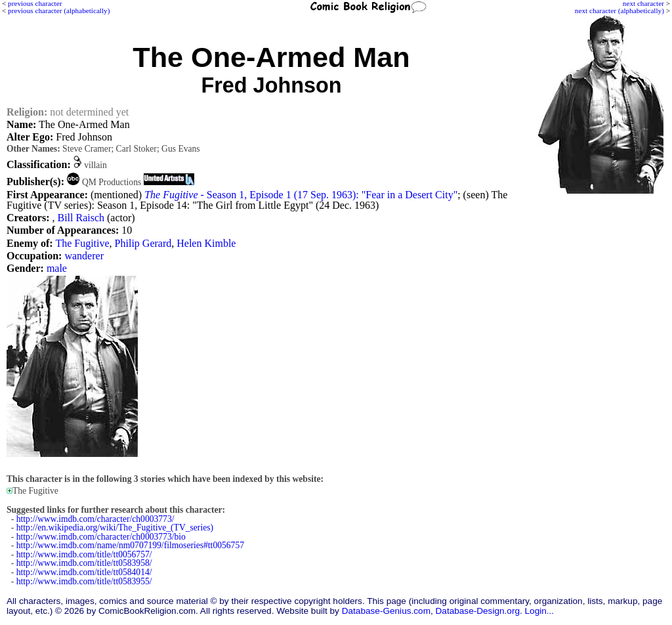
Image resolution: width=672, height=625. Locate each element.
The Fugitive (82, 243)
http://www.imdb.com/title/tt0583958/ (84, 563)
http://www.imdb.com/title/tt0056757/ (84, 554)
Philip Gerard (143, 243)
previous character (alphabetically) (59, 11)
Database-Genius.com (386, 611)
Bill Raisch (81, 218)
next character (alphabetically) (619, 11)
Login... (540, 611)
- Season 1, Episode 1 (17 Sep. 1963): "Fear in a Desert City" (301, 195)
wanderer (84, 256)
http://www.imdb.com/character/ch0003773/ (95, 519)
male (57, 268)
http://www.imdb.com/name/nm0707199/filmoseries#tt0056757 (130, 545)
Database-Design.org (478, 611)
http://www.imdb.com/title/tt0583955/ (84, 581)
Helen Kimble (206, 243)
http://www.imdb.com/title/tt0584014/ (84, 572)
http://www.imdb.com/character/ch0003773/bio (101, 537)
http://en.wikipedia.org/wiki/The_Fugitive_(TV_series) (115, 528)
